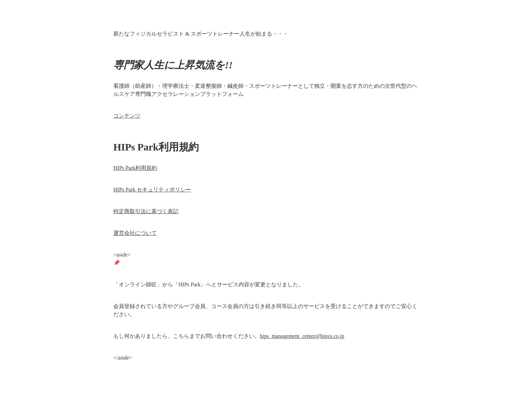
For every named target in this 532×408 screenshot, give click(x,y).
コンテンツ (127, 116)
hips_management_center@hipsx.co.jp (302, 336)
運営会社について (135, 233)
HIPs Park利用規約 (135, 168)
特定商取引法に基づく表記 (146, 211)
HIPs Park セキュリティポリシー (152, 190)
